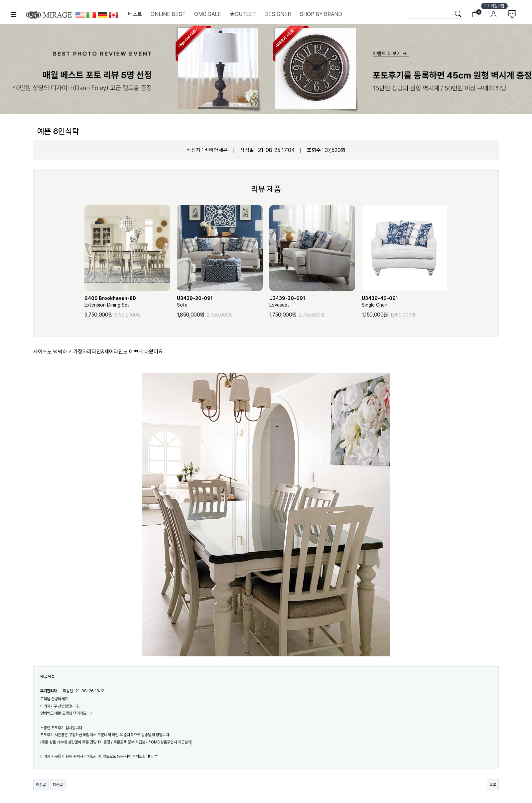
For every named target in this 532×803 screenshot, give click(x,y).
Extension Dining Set (127, 301)
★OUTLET (243, 14)
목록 (493, 785)
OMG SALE (208, 14)
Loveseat (312, 301)
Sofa (220, 301)
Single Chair (405, 301)
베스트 (135, 14)
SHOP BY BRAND (321, 14)
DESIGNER (278, 14)
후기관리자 (49, 691)
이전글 (41, 785)
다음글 (58, 785)
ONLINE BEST (168, 14)
